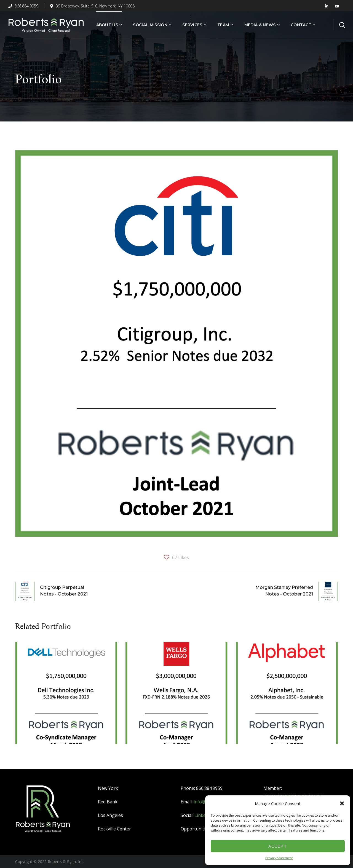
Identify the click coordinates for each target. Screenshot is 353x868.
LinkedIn (203, 815)
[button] (342, 803)
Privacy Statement (279, 858)
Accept (278, 846)
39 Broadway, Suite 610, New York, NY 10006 (92, 6)
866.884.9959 (23, 6)
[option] (66, 697)
